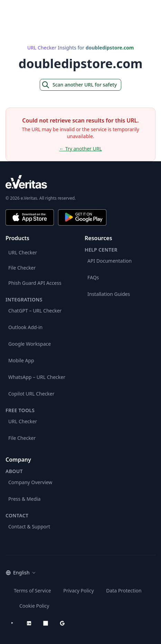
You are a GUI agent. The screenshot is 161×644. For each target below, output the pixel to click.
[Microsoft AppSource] (46, 623)
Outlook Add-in (25, 327)
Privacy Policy (78, 591)
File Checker (22, 268)
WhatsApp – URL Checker (37, 377)
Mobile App (21, 360)
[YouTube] (12, 623)
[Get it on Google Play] (82, 217)
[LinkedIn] (29, 623)
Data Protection (124, 591)
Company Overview (30, 482)
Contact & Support (29, 527)
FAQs (93, 277)
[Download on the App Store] (30, 217)
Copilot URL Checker (31, 394)
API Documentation (110, 261)
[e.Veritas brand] (80, 182)
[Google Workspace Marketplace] (62, 623)
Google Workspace (30, 344)
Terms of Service (32, 591)
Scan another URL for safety (79, 85)
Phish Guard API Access (35, 283)
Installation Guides (109, 294)
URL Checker (23, 252)
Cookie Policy (34, 606)
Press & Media (24, 499)
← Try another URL (80, 149)
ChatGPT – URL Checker (35, 311)
